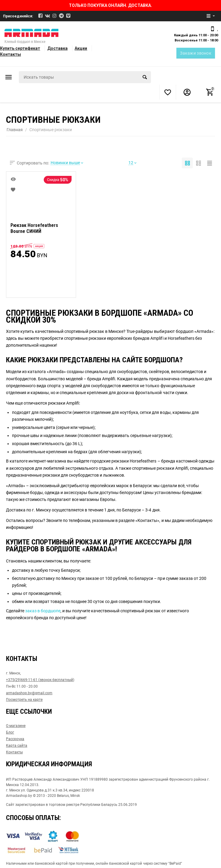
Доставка (57, 48)
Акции (81, 48)
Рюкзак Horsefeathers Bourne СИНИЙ (34, 228)
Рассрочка (15, 739)
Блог (10, 732)
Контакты (10, 54)
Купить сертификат (20, 48)
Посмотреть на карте (24, 700)
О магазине (16, 726)
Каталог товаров (9, 77)
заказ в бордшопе (43, 611)
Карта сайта (17, 746)
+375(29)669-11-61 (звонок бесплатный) (40, 680)
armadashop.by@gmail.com (29, 693)
